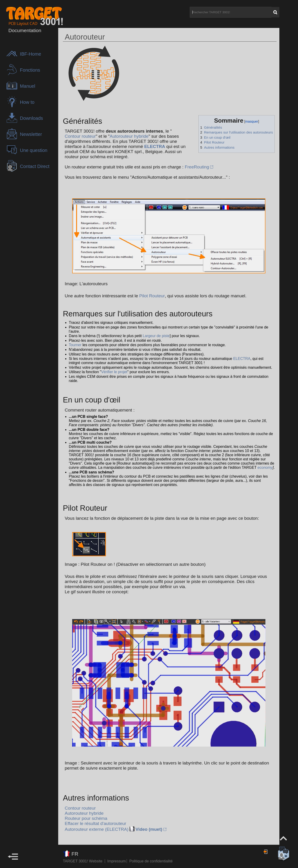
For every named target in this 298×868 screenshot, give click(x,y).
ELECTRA (155, 146)
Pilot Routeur (152, 296)
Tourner (75, 345)
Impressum (117, 861)
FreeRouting (197, 167)
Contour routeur (80, 136)
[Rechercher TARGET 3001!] (231, 12)
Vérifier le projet (114, 372)
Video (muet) (149, 829)
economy (265, 468)
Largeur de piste (156, 336)
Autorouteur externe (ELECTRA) (97, 829)
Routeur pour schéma (86, 818)
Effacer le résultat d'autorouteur (95, 823)
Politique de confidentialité (151, 861)
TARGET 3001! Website (83, 861)
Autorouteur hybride (129, 136)
